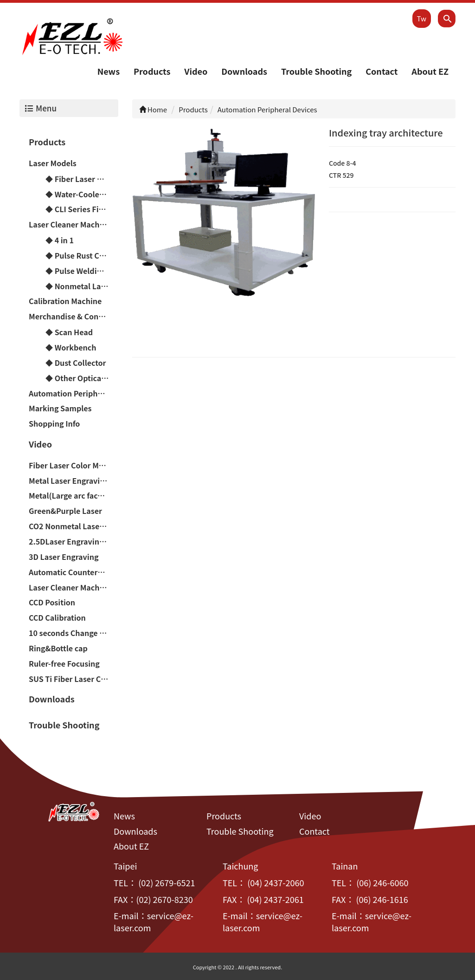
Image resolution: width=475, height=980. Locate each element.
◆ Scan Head (69, 332)
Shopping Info (54, 423)
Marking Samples (60, 408)
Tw (422, 18)
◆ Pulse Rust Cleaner (82, 255)
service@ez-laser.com (154, 922)
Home (153, 109)
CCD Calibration (57, 617)
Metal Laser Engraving (69, 480)
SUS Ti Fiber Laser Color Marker (74, 679)
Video (196, 71)
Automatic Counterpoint (73, 572)
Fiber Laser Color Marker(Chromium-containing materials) (74, 465)
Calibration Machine (65, 301)
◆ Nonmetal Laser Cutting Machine (82, 286)
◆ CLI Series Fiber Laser (82, 209)
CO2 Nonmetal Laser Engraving (74, 526)
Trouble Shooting (316, 71)
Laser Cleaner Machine (70, 224)
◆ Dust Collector (76, 363)
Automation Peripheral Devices (74, 393)
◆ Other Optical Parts (82, 378)
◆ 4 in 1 (60, 240)
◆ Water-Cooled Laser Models (82, 194)
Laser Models (53, 163)
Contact (382, 71)
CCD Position (52, 602)
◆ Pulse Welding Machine (82, 271)
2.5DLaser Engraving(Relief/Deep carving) (74, 541)
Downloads (244, 71)
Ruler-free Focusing (64, 663)
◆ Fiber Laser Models (82, 179)
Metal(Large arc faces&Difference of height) (74, 496)
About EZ (430, 71)
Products (152, 71)
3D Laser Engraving (64, 557)
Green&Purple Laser (65, 511)
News (109, 71)
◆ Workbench (71, 347)
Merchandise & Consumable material (74, 316)
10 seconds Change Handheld (74, 633)
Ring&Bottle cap (58, 648)
